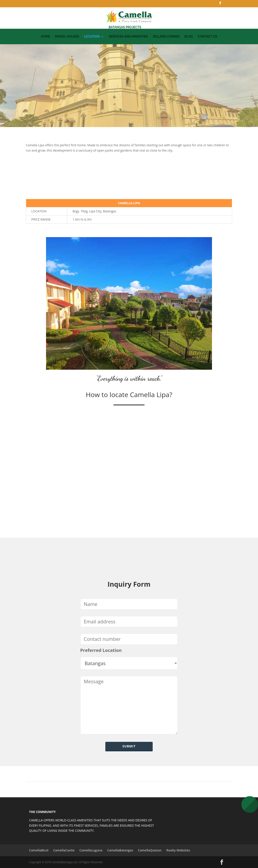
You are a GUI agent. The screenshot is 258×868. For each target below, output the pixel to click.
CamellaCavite (64, 850)
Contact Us (207, 37)
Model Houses (67, 37)
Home (46, 37)
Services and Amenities (128, 37)
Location (92, 37)
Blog (189, 37)
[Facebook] (220, 4)
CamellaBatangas (120, 850)
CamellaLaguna (91, 850)
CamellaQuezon (150, 850)
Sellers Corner (166, 37)
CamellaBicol (39, 850)
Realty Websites (178, 850)
